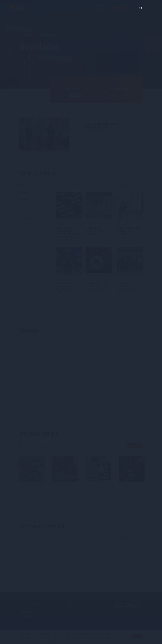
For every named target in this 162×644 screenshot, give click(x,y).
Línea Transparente (74, 603)
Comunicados (25, 219)
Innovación (24, 248)
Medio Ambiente (26, 214)
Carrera (69, 614)
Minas (22, 258)
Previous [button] (147, 407)
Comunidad (24, 243)
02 (99, 306)
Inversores (70, 610)
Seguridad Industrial (28, 209)
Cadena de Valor (26, 229)
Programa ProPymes (75, 607)
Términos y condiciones (44, 640)
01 (94, 306)
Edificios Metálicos (28, 204)
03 (103, 306)
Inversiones (24, 238)
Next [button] (153, 407)
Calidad (22, 233)
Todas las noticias (27, 184)
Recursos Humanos (28, 224)
